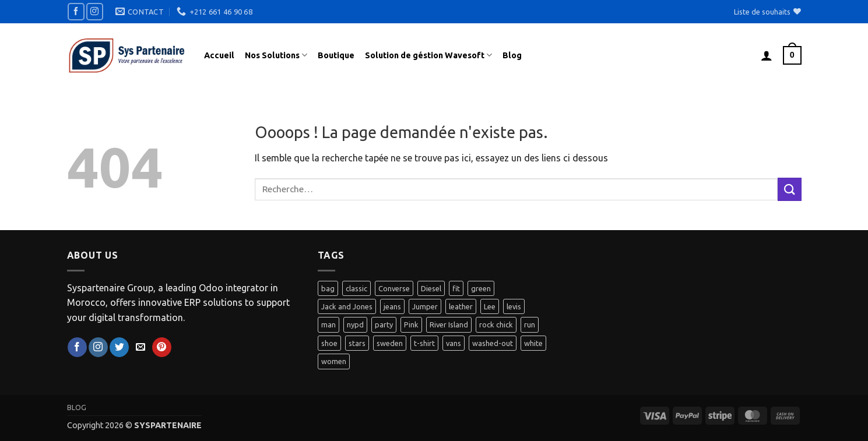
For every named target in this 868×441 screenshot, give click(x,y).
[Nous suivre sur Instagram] (95, 11)
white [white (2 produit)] (533, 343)
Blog (512, 55)
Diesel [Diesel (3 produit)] (431, 288)
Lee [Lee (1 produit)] (490, 306)
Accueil (219, 55)
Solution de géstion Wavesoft (428, 55)
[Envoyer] (789, 189)
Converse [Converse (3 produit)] (394, 288)
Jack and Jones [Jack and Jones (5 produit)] (347, 306)
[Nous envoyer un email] (140, 347)
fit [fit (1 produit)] (456, 288)
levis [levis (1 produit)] (514, 306)
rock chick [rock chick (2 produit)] (496, 324)
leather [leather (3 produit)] (461, 306)
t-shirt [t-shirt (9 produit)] (424, 343)
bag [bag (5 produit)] (328, 288)
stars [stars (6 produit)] (357, 343)
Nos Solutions (276, 55)
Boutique (336, 55)
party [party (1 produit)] (384, 324)
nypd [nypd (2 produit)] (355, 324)
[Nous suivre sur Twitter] (119, 347)
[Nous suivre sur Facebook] (76, 11)
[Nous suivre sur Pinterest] (162, 347)
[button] (767, 55)
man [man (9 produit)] (328, 324)
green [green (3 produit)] (481, 288)
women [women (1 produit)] (334, 361)
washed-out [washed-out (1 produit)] (493, 343)
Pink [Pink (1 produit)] (411, 324)
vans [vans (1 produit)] (454, 343)
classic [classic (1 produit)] (356, 288)
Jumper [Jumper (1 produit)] (425, 306)
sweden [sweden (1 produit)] (390, 343)
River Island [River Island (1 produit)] (449, 324)
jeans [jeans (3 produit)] (392, 306)
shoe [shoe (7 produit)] (329, 343)
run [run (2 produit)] (530, 324)
